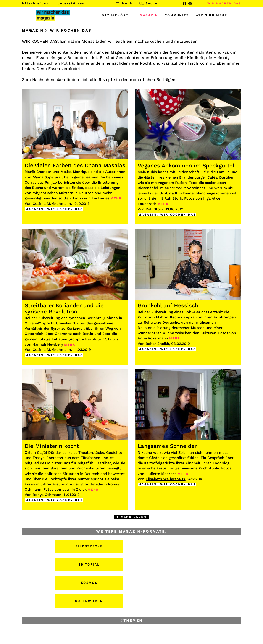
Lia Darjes (101, 198)
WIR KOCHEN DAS (65, 209)
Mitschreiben (35, 3)
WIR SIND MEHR (212, 15)
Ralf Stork (155, 209)
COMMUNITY (177, 15)
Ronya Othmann (47, 495)
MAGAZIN (149, 15)
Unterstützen (71, 3)
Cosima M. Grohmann (52, 204)
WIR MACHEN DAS (224, 3)
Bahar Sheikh (157, 344)
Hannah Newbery (48, 344)
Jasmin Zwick (74, 489)
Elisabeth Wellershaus (165, 479)
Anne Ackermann (153, 338)
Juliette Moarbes (162, 474)
